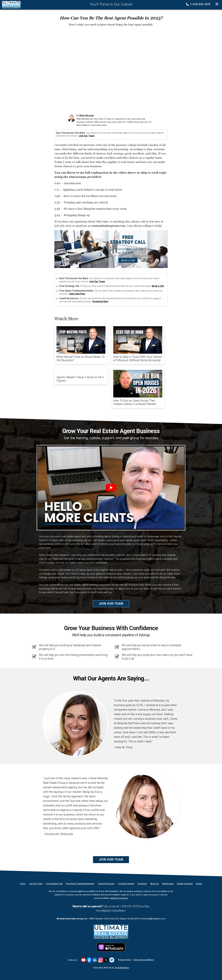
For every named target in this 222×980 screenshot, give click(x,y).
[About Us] (155, 884)
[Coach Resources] (106, 884)
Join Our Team (87, 136)
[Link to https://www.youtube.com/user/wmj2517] (83, 960)
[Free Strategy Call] (54, 884)
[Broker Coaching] (185, 884)
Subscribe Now (77, 294)
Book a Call (158, 286)
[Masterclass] (168, 884)
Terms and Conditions (144, 960)
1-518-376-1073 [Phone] (198, 4)
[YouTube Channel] (126, 884)
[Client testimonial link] (76, 724)
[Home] (10, 5)
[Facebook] (142, 884)
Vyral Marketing (122, 968)
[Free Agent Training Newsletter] (80, 884)
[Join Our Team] (36, 884)
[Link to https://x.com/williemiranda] (106, 960)
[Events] (199, 884)
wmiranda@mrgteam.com (108, 226)
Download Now (100, 301)
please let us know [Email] (119, 898)
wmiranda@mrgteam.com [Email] (153, 919)
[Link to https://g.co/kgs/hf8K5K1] (112, 960)
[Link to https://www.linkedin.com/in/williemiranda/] (95, 960)
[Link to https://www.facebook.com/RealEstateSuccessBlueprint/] (89, 960)
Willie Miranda (87, 115)
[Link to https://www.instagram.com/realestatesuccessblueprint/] (100, 960)
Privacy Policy (124, 960)
